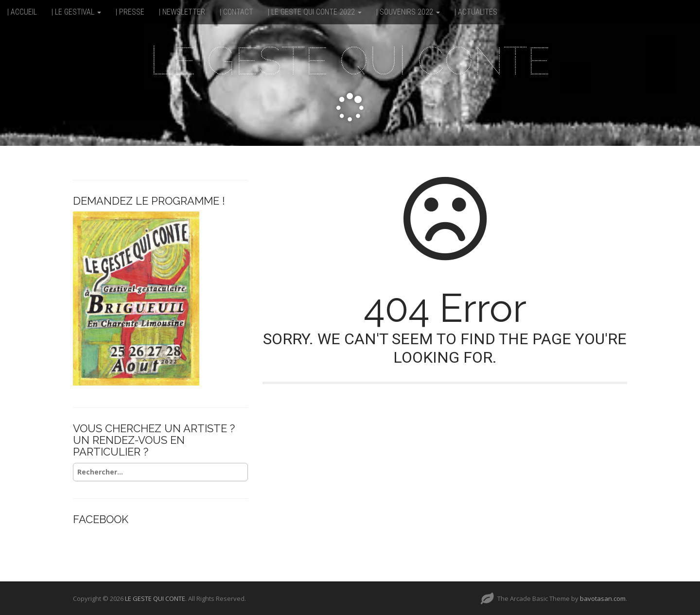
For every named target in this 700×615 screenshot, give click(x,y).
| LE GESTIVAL (76, 12)
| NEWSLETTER (182, 12)
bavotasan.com (603, 598)
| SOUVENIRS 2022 (408, 12)
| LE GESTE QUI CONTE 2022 (315, 12)
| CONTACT (236, 12)
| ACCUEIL (22, 12)
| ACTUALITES (476, 12)
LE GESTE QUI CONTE (350, 61)
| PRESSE (130, 12)
